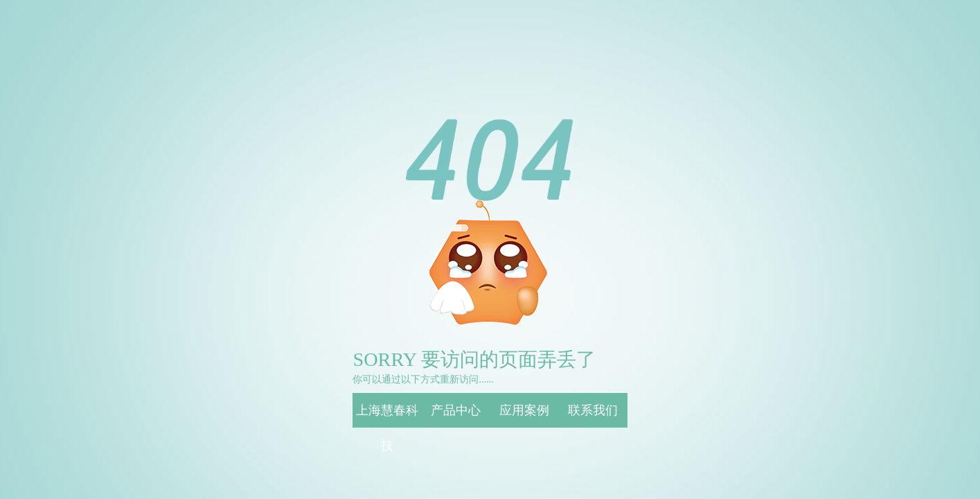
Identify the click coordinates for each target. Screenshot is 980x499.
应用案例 (524, 410)
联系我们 (593, 410)
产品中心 (456, 410)
